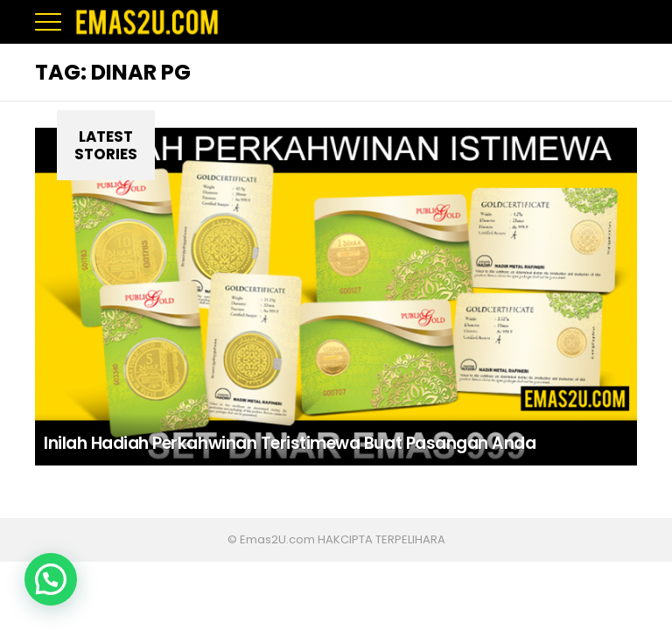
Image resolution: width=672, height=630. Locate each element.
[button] (51, 579)
